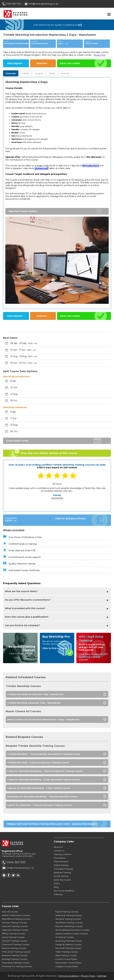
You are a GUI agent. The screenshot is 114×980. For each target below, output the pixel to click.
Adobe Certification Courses (16, 915)
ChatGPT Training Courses (14, 941)
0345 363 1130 (11, 4)
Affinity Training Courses (13, 934)
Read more (100, 55)
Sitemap (102, 976)
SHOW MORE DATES (17, 441)
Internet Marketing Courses (69, 926)
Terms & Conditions (69, 976)
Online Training (61, 865)
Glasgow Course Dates (67, 966)
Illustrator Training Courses (15, 955)
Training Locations (63, 854)
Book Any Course (62, 880)
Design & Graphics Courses (69, 944)
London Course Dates (66, 959)
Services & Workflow (64, 891)
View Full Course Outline (23, 211)
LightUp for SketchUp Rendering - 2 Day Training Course (39, 788)
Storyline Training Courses (68, 919)
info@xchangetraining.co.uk (41, 4)
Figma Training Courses (67, 912)
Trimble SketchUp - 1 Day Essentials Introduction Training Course (44, 754)
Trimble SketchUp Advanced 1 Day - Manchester (34, 703)
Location (39, 73)
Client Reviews (61, 862)
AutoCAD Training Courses (15, 926)
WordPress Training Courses (69, 923)
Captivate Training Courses (15, 930)
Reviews (65, 73)
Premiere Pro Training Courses (17, 966)
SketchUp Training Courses (69, 915)
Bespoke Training (62, 872)
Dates (52, 73)
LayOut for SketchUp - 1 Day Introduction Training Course (39, 805)
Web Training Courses (66, 955)
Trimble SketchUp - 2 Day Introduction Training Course (38, 762)
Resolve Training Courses (14, 948)
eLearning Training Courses (69, 941)
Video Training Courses (67, 952)
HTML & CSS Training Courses (16, 952)
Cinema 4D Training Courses (16, 944)
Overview (11, 73)
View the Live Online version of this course (49, 453)
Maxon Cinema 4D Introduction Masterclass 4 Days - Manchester (43, 720)
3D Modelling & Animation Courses (72, 930)
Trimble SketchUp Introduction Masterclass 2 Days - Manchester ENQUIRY (52, 824)
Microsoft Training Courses (68, 948)
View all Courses (10, 912)
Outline (25, 73)
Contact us (59, 851)
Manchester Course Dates (68, 963)
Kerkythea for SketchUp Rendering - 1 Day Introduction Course (42, 797)
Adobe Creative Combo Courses (72, 934)
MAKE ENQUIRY (16, 63)
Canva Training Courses (13, 937)
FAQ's (57, 883)
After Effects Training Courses (16, 919)
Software (58, 894)
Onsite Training (61, 876)
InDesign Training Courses (14, 959)
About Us (58, 847)
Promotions (60, 858)
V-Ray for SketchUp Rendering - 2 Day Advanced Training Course (43, 780)
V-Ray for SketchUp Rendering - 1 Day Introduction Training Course (45, 771)
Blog (56, 887)
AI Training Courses (65, 937)
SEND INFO (43, 63)
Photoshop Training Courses (16, 963)
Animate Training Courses (14, 923)
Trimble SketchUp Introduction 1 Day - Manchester (35, 694)
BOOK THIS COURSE (70, 63)
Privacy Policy (88, 976)
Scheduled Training (63, 869)
